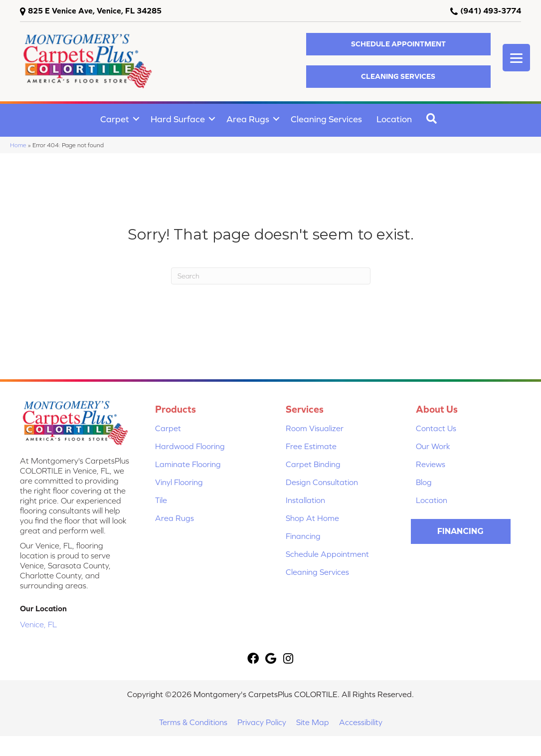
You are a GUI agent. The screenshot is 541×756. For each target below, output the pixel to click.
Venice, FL (38, 624)
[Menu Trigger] (516, 58)
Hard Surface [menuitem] (178, 119)
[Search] (271, 276)
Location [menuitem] (394, 119)
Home (18, 145)
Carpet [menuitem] (115, 119)
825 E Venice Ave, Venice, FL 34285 (95, 10)
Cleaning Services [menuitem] (326, 119)
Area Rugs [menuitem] (248, 119)
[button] (398, 44)
